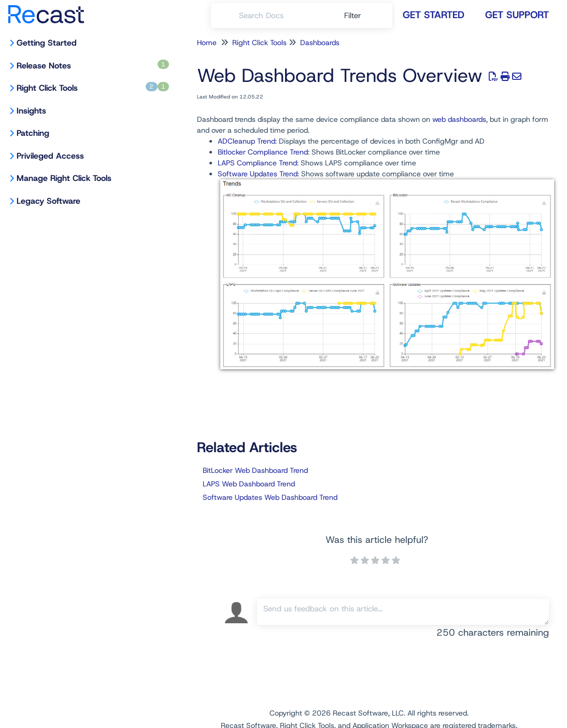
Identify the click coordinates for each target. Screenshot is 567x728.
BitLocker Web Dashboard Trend (255, 470)
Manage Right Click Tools (64, 178)
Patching (33, 133)
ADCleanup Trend (246, 141)
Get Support (517, 15)
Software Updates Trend (258, 174)
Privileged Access (50, 156)
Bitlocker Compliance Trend (263, 152)
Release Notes (93, 65)
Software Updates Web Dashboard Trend (270, 497)
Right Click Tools (93, 88)
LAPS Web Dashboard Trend (249, 484)
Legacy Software (48, 201)
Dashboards (320, 43)
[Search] (225, 16)
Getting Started (47, 43)
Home (207, 43)
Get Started (434, 15)
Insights (31, 111)
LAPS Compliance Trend (257, 163)
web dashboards (459, 119)
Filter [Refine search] (354, 16)
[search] (286, 16)
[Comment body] (403, 612)
